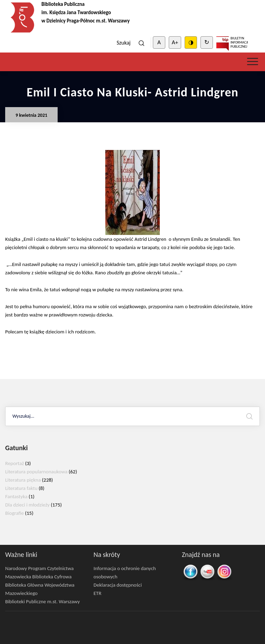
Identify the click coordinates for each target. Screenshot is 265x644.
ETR (97, 593)
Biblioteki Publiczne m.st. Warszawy (42, 602)
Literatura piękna (23, 480)
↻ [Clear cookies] (207, 42)
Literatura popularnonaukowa (36, 472)
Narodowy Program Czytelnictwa (40, 568)
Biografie (14, 513)
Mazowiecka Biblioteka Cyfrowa (38, 577)
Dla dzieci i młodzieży (27, 505)
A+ (175, 42)
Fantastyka (16, 496)
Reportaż (14, 463)
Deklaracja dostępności (118, 585)
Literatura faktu (21, 488)
